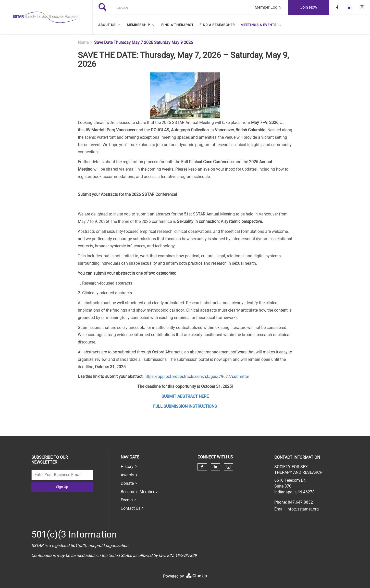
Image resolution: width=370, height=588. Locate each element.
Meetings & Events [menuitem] (259, 25)
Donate (127, 483)
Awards (127, 475)
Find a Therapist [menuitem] (177, 25)
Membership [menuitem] (138, 25)
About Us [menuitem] (107, 25)
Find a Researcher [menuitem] (217, 25)
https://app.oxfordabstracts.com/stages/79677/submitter (197, 376)
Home (83, 42)
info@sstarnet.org (303, 509)
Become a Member (138, 492)
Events (127, 500)
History (127, 466)
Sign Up (62, 487)
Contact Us (131, 508)
